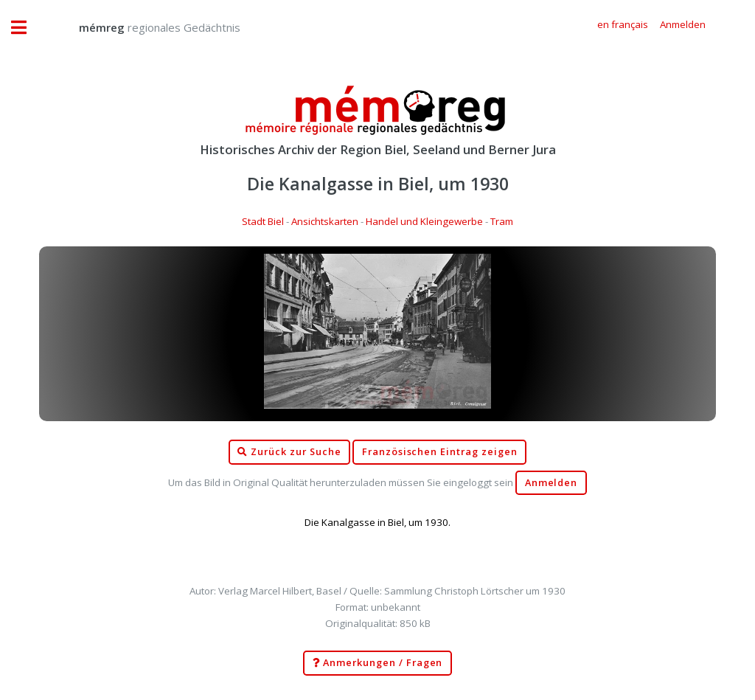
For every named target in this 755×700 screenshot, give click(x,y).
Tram (502, 221)
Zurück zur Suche (289, 452)
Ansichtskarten (325, 221)
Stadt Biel (263, 221)
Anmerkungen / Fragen (378, 663)
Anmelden (552, 483)
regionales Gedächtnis (145, 27)
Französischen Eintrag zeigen (440, 452)
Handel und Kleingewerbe (424, 221)
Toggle (27, 28)
